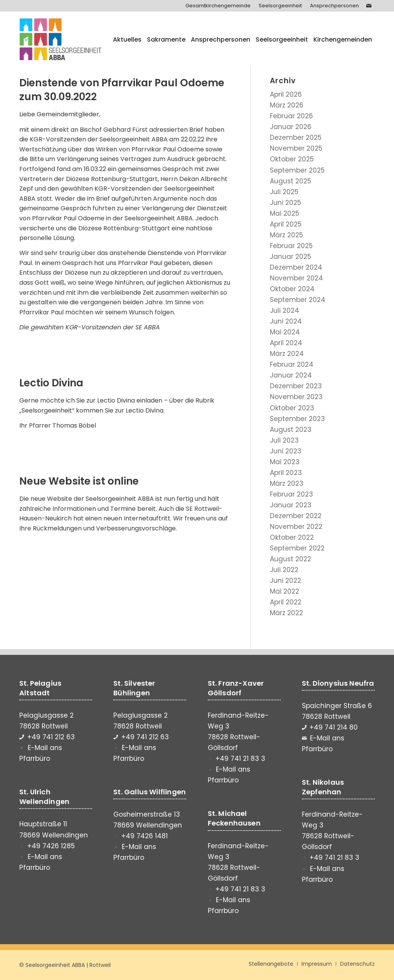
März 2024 (287, 354)
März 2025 (286, 235)
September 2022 (297, 548)
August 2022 (290, 559)
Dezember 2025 (296, 138)
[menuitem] (218, 6)
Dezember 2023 (296, 386)
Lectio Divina (51, 383)
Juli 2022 (284, 570)
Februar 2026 (291, 116)
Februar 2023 (291, 494)
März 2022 (286, 613)
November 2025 (296, 148)
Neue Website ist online (79, 481)
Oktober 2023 (292, 408)
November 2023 (296, 397)
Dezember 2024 (296, 267)
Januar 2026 (291, 127)
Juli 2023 (284, 440)
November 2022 (296, 527)
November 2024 (296, 278)
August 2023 (291, 430)
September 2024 (298, 300)
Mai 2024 (285, 332)
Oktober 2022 (292, 537)
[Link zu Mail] (369, 6)
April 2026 (286, 94)
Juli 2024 (285, 310)
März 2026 (287, 105)
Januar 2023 (291, 505)
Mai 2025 (285, 213)
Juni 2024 (286, 321)
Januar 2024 (291, 375)
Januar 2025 (290, 257)
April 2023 (286, 473)
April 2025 (286, 224)
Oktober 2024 (292, 289)
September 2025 (297, 170)
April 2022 (286, 602)
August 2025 (290, 181)
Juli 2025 (284, 192)
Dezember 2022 (296, 516)
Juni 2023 (286, 451)
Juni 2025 (285, 203)
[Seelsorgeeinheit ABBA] (61, 40)
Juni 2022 (285, 581)
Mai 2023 (285, 462)
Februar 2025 (291, 246)
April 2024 (286, 343)
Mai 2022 (285, 591)
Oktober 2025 (292, 159)
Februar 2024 (292, 364)
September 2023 (297, 419)
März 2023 (287, 483)
